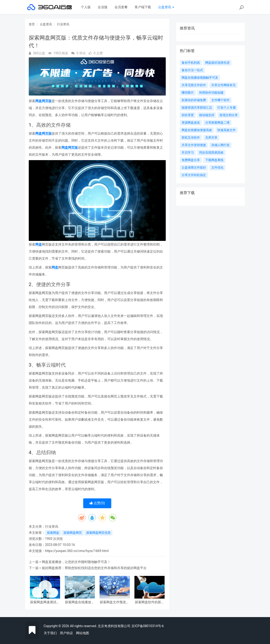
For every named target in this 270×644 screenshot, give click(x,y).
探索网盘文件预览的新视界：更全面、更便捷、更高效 (115, 602)
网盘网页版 (43, 101)
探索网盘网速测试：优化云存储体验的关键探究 (45, 602)
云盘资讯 (166, 7)
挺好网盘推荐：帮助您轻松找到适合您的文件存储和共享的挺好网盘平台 (94, 568)
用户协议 (66, 633)
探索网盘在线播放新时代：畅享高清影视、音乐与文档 (80, 602)
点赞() (97, 503)
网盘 (39, 244)
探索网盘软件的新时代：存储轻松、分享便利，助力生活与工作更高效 (150, 602)
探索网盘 (53, 533)
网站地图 (83, 633)
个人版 (86, 7)
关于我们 (50, 633)
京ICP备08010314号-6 (148, 626)
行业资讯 (63, 24)
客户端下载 (143, 7)
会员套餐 (121, 7)
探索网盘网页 (73, 533)
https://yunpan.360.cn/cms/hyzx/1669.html (77, 551)
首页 (32, 24)
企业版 (103, 7)
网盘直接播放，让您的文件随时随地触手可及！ (76, 562)
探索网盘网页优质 (98, 533)
